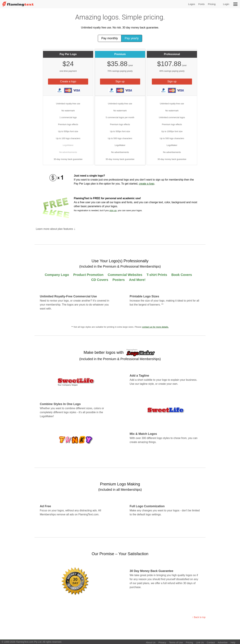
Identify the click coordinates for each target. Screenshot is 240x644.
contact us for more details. (155, 327)
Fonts (201, 4)
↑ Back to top (199, 617)
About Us (151, 643)
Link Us (200, 643)
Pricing (212, 4)
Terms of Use (176, 643)
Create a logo (68, 81)
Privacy (162, 643)
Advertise (223, 643)
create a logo (147, 184)
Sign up (120, 81)
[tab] (68, 72)
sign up (113, 210)
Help (233, 643)
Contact (211, 643)
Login (226, 4)
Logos (192, 4)
